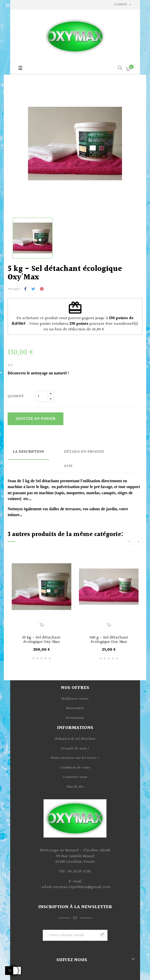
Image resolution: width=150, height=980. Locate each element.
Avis (68, 466)
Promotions (75, 718)
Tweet (33, 289)
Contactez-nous (75, 777)
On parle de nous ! (75, 749)
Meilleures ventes (75, 699)
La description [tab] (28, 452)
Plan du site (75, 787)
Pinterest (42, 289)
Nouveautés (75, 708)
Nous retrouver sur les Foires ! (75, 758)
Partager (25, 289)
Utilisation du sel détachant (75, 739)
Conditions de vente (75, 768)
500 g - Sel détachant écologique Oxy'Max (109, 640)
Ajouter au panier (36, 419)
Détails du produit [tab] (84, 452)
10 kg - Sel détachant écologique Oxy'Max (42, 640)
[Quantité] (42, 396)
